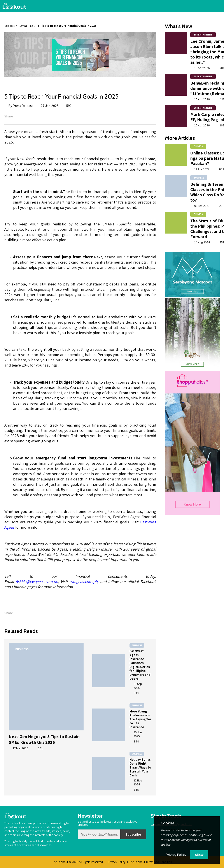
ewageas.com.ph (83, 581)
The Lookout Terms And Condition (151, 862)
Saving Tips (26, 26)
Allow (199, 855)
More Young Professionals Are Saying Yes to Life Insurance (140, 719)
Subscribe (133, 834)
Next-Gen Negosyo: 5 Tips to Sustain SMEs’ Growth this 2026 (44, 739)
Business (10, 26)
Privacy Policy (117, 862)
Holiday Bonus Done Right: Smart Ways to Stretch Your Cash (140, 767)
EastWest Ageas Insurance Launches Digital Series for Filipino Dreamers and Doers (140, 665)
